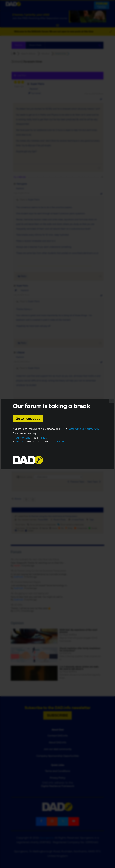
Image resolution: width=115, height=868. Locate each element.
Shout (19, 442)
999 (63, 429)
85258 (61, 442)
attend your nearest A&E (85, 429)
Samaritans (23, 438)
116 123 (43, 438)
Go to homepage (28, 419)
